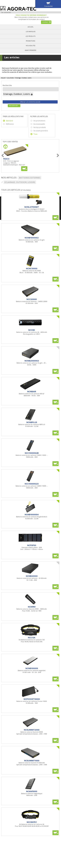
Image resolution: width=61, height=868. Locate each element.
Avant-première (30, 50)
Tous (35, 134)
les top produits (40, 127)
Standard (10, 121)
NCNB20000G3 (32, 361)
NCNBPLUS (32, 422)
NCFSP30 (32, 545)
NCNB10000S (32, 668)
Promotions (30, 41)
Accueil (31, 27)
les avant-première (41, 131)
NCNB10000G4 (32, 515)
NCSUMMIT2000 (32, 730)
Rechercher (13, 106)
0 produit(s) (48, 6)
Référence (10, 124)
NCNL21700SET (32, 207)
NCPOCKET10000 (32, 699)
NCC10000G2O (32, 484)
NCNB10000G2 (32, 238)
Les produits (30, 36)
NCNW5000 (32, 791)
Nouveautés (31, 46)
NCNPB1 (32, 607)
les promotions (39, 121)
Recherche (7, 85)
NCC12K (32, 638)
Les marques (31, 32)
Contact (46, 22)
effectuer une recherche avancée (30, 102)
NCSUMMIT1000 (32, 761)
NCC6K (32, 330)
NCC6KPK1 (32, 822)
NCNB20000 (32, 576)
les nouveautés (39, 124)
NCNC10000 (32, 269)
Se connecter (6, 12)
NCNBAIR (32, 392)
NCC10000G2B (32, 453)
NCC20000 (32, 299)
